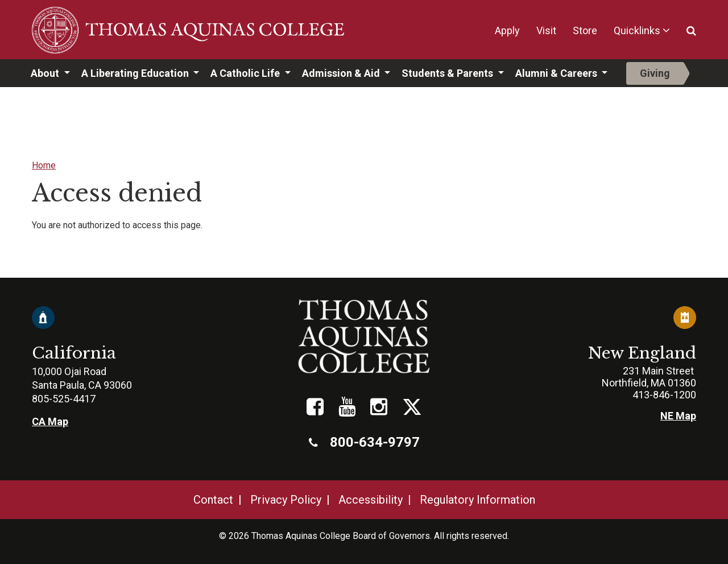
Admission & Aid (342, 73)
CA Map (50, 421)
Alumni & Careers (557, 73)
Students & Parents (448, 73)
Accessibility (371, 500)
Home (44, 165)
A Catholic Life (246, 73)
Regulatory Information (477, 500)
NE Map (678, 416)
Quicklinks (637, 30)
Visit (546, 30)
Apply (507, 30)
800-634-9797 (364, 442)
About (46, 73)
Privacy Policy (286, 500)
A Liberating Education (136, 73)
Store (585, 30)
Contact (213, 500)
